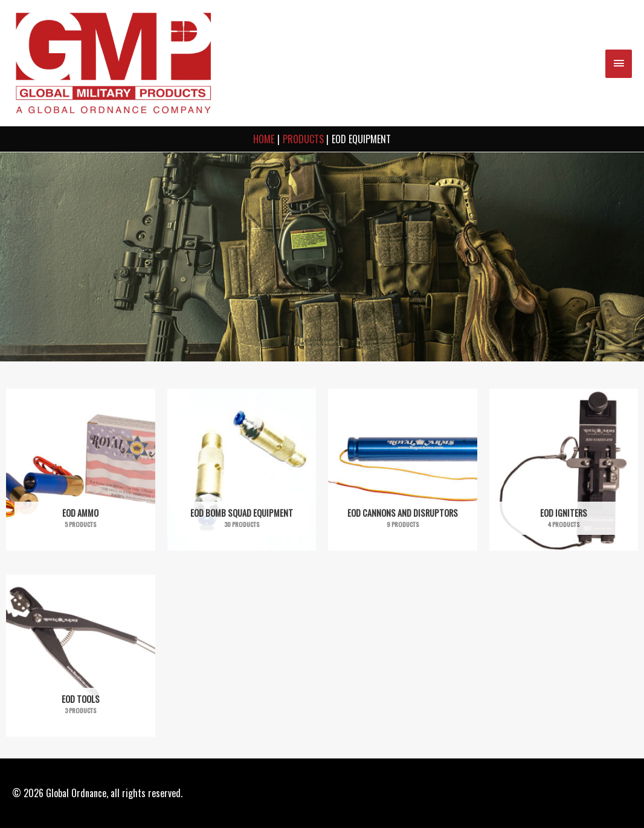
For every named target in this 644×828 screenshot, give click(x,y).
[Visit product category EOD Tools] (81, 656)
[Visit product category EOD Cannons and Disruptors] (403, 470)
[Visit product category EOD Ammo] (81, 470)
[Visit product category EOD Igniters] (564, 470)
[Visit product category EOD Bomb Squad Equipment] (242, 470)
